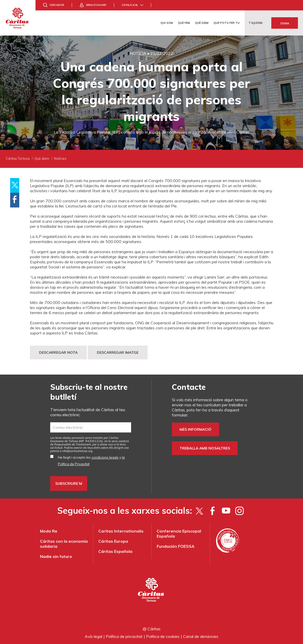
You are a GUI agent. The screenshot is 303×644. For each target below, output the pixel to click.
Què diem (202, 23)
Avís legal (93, 636)
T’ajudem (255, 23)
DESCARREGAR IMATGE (118, 352)
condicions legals (105, 457)
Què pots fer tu (227, 23)
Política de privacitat (124, 636)
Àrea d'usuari (96, 5)
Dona (285, 23)
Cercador (57, 5)
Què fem (184, 23)
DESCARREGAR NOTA (58, 352)
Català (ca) (130, 5)
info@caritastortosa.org (77, 451)
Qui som (167, 23)
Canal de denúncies (201, 636)
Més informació (195, 429)
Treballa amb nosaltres (205, 448)
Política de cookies (163, 636)
